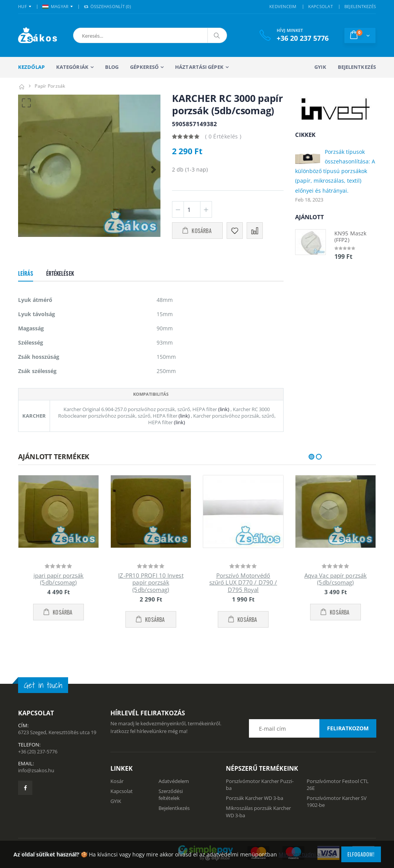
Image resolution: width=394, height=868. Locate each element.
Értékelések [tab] (60, 273)
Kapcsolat (122, 791)
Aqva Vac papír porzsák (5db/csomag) (336, 579)
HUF (23, 6)
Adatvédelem (174, 781)
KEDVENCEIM (283, 6)
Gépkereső (144, 67)
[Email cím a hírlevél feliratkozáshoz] (312, 728)
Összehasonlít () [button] (107, 6)
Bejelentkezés (357, 67)
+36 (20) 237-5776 (38, 751)
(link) (223, 409)
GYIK (320, 67)
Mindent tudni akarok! (307, 854)
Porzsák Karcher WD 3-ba (255, 798)
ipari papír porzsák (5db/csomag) (59, 579)
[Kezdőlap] (22, 86)
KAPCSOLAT (321, 6)
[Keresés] (217, 35)
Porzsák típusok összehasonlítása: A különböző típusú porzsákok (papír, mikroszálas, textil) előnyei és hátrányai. (335, 171)
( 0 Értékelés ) (223, 136)
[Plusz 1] (206, 209)
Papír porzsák (50, 86)
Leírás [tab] (26, 273)
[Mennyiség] (192, 209)
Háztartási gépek (199, 67)
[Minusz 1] (178, 209)
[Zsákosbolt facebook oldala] (25, 788)
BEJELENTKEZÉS (360, 6)
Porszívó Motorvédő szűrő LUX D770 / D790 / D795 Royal (243, 583)
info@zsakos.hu (36, 770)
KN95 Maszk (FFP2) (350, 237)
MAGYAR (56, 6)
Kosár (117, 781)
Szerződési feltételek (171, 795)
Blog (112, 67)
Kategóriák (72, 67)
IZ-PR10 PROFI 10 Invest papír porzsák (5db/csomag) (151, 583)
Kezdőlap (31, 67)
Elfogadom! (361, 854)
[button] (114, 35)
